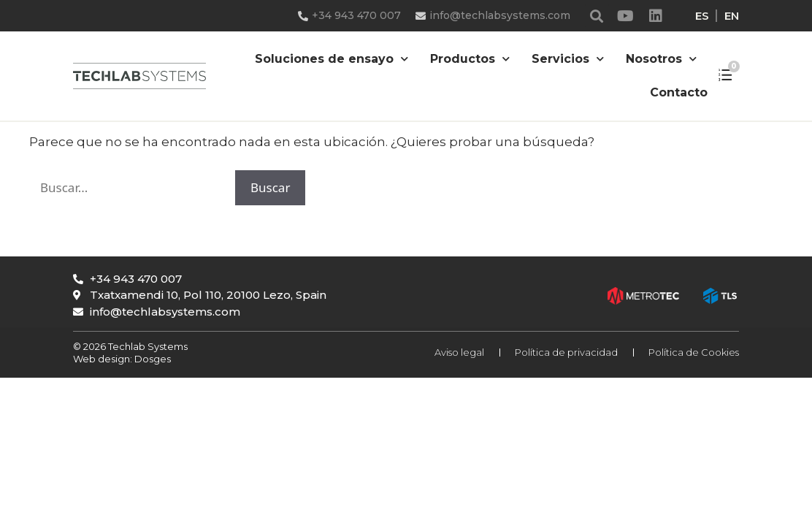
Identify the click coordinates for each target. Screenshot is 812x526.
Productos (470, 59)
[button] (597, 16)
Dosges (152, 359)
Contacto (679, 92)
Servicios (568, 59)
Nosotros (661, 59)
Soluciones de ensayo (332, 59)
